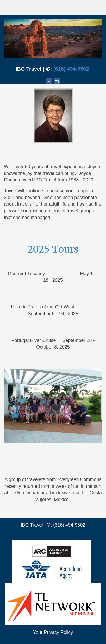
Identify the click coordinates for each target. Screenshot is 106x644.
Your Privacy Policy (53, 632)
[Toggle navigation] (5, 9)
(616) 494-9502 (71, 69)
